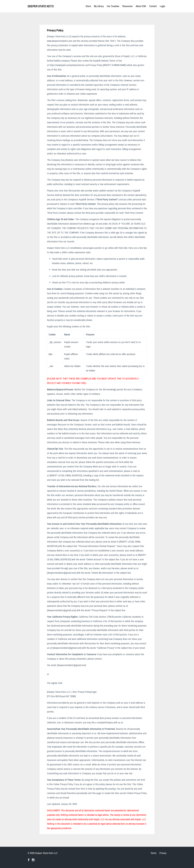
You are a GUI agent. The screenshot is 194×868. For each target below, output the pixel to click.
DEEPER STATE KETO (41, 6)
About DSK (141, 6)
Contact (153, 6)
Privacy (163, 853)
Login (162, 6)
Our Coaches (113, 6)
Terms (153, 853)
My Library (99, 6)
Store (88, 6)
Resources (127, 6)
